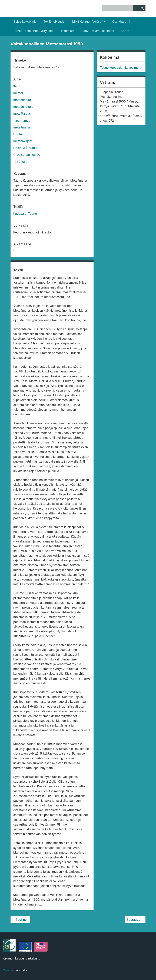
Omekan (9, 970)
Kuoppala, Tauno (25, 214)
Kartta (125, 31)
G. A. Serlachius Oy (27, 155)
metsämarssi (22, 127)
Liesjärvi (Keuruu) (26, 148)
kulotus (18, 134)
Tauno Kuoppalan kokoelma (119, 68)
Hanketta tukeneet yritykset (33, 31)
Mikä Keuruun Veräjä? (88, 22)
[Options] (136, 8)
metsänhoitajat (24, 107)
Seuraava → (135, 920)
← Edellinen (20, 920)
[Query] (124, 8)
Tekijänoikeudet (54, 22)
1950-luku (20, 162)
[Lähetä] (142, 8)
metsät (18, 93)
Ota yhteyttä (121, 22)
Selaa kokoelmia (25, 22)
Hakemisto (67, 31)
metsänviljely (23, 141)
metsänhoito (22, 100)
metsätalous (22, 114)
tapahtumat (21, 121)
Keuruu (18, 86)
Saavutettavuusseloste (98, 31)
